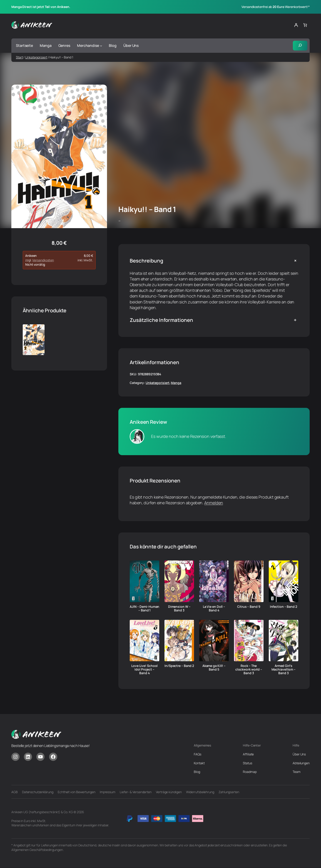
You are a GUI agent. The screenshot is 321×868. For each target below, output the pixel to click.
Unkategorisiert (36, 57)
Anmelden (214, 503)
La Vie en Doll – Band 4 (214, 608)
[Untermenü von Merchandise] (101, 46)
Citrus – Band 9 (249, 607)
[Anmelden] (296, 25)
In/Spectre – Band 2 (179, 666)
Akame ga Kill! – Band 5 (214, 668)
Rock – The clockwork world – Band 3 (249, 670)
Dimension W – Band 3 (179, 608)
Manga (176, 383)
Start (19, 57)
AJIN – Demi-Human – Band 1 (144, 608)
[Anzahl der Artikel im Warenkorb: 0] (305, 25)
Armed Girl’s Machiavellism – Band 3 (284, 670)
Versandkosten (43, 260)
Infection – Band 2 (284, 607)
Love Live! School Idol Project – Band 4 (144, 670)
